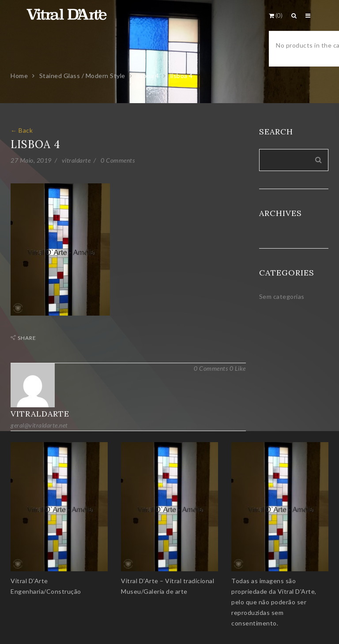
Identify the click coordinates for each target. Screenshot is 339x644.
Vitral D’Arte (29, 581)
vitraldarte (76, 160)
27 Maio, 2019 (31, 160)
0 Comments (118, 160)
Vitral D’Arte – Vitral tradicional (168, 581)
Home (19, 76)
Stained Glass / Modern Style (82, 76)
